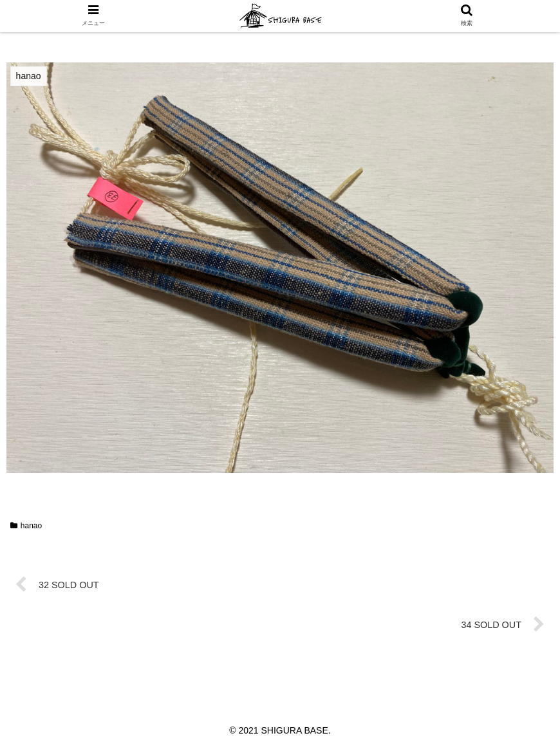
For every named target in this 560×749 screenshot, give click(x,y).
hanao (26, 526)
